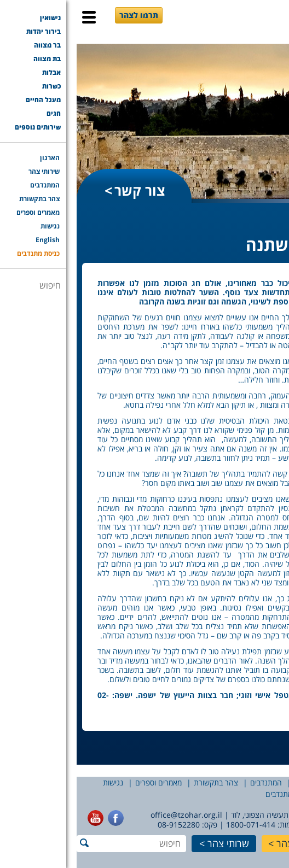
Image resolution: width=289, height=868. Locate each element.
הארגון (274, 782)
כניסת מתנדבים (212, 794)
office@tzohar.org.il (110, 815)
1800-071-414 (174, 825)
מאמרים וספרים (82, 782)
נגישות (36, 782)
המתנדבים (189, 782)
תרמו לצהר (62, 15)
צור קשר (63, 190)
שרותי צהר (152, 843)
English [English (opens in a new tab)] (261, 794)
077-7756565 (260, 825)
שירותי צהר (235, 782)
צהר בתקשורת (139, 782)
